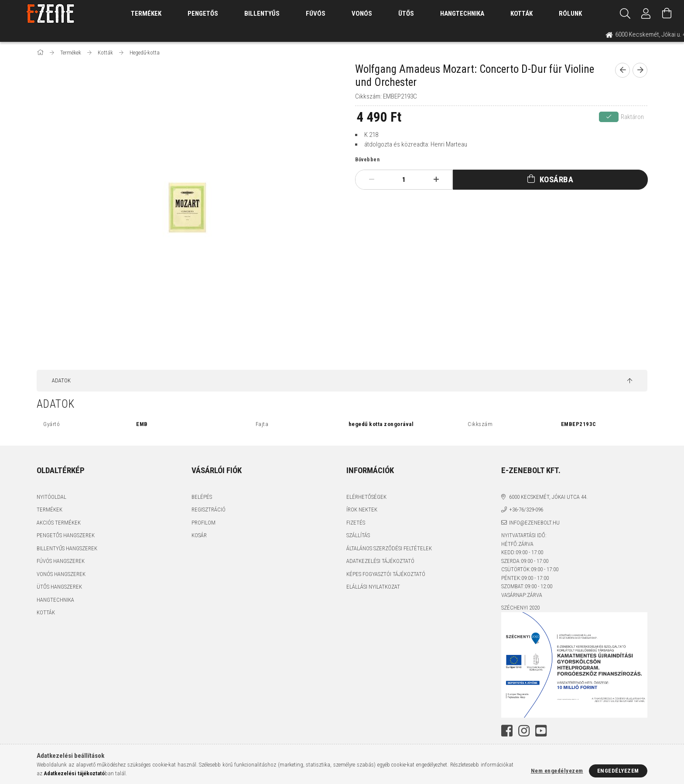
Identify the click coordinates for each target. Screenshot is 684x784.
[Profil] (646, 14)
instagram (524, 731)
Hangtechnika (462, 14)
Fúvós (316, 14)
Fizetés (356, 523)
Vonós (362, 14)
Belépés (202, 497)
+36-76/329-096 (526, 510)
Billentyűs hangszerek (67, 548)
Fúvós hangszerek (61, 561)
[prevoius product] (622, 70)
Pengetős (203, 14)
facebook (507, 731)
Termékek (50, 510)
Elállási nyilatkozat (373, 587)
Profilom (203, 523)
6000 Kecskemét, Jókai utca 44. (548, 497)
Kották (522, 14)
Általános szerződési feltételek (389, 548)
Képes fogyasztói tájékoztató (386, 574)
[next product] (640, 70)
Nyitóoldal (51, 497)
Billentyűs (262, 14)
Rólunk (570, 14)
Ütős (406, 14)
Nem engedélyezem (557, 771)
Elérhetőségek (366, 497)
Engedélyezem (618, 771)
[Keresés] (625, 14)
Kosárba (557, 179)
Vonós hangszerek (61, 574)
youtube (541, 731)
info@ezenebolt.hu (534, 523)
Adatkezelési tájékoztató (380, 561)
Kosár (199, 535)
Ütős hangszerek (59, 587)
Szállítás (358, 535)
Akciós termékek (59, 523)
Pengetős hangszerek (66, 535)
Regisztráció (209, 510)
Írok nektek (362, 510)
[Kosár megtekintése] (667, 14)
